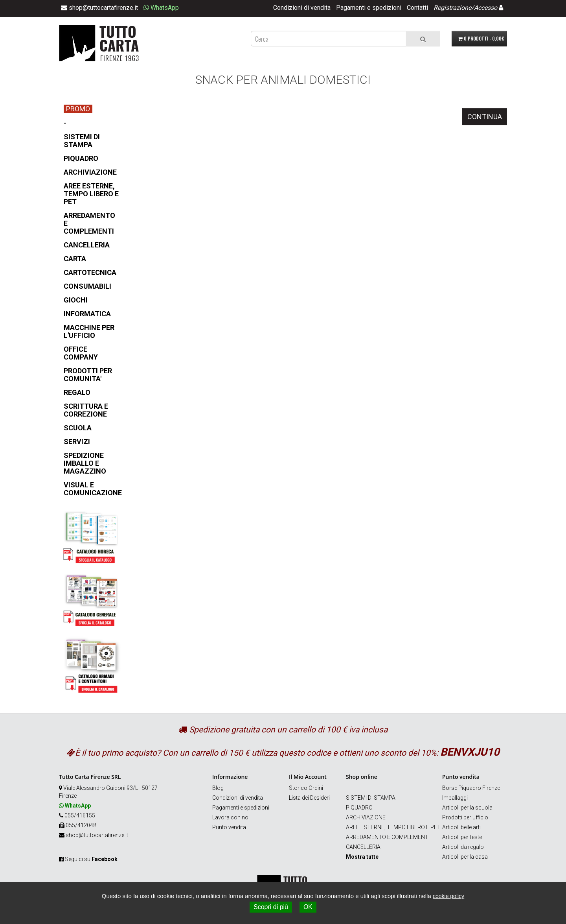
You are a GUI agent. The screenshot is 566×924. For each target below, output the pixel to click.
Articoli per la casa (465, 857)
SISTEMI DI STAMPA (371, 798)
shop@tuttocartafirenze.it (97, 835)
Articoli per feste (462, 837)
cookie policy (448, 896)
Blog (218, 788)
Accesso (486, 8)
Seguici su (91, 859)
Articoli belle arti (461, 827)
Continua (485, 117)
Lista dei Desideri (309, 798)
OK (308, 907)
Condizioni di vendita (302, 8)
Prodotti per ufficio (465, 817)
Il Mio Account (308, 777)
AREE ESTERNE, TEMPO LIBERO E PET (393, 827)
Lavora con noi (231, 817)
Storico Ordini (306, 788)
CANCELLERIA (363, 847)
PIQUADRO (359, 808)
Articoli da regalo (463, 847)
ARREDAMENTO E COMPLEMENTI (388, 837)
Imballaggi (455, 798)
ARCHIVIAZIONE (366, 817)
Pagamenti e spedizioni (369, 8)
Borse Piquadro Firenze (471, 788)
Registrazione (452, 8)
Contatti (417, 8)
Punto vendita (229, 827)
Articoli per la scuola (467, 808)
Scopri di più (271, 907)
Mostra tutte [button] (362, 857)
